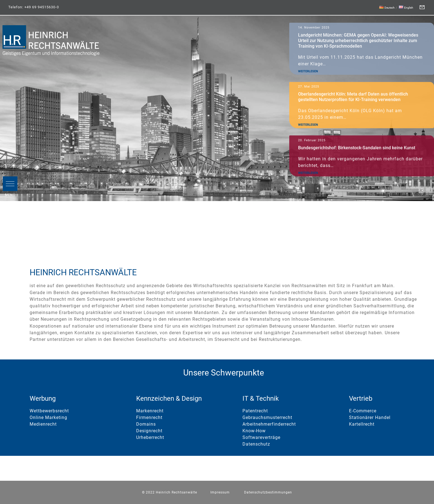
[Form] (422, 7)
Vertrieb (361, 398)
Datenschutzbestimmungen (268, 492)
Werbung (43, 398)
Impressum (220, 492)
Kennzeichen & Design (169, 398)
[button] (10, 184)
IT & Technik (261, 398)
